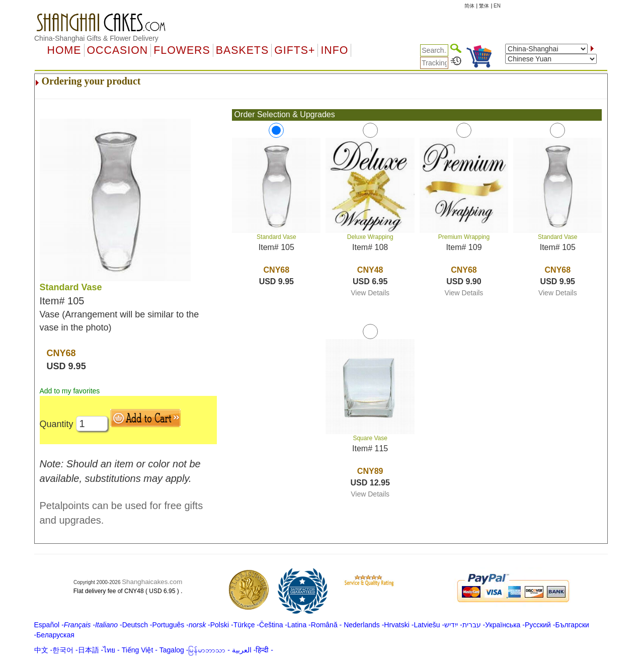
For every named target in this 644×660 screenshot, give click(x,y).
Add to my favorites (70, 391)
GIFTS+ (295, 50)
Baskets (242, 50)
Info (334, 50)
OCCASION (118, 50)
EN (497, 6)
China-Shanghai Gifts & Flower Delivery (96, 38)
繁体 (484, 6)
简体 (469, 6)
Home (64, 50)
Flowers (182, 50)
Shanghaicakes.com (152, 582)
